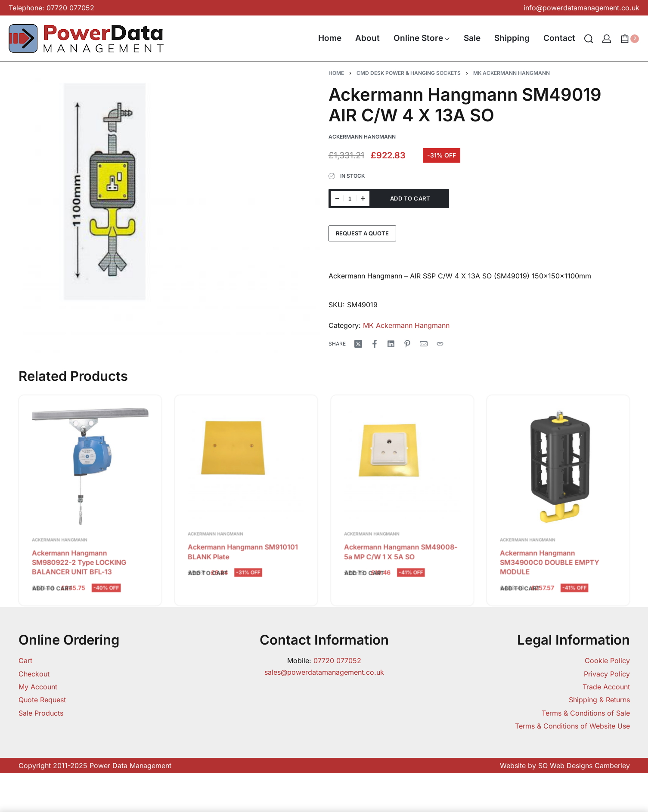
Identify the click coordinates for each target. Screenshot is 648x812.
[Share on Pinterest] (407, 344)
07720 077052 (337, 661)
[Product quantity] (350, 199)
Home (336, 73)
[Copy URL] (440, 344)
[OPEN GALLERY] (171, 212)
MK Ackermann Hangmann (512, 73)
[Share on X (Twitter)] (358, 344)
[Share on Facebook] (375, 344)
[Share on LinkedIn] (391, 344)
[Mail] (424, 344)
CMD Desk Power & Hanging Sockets (409, 73)
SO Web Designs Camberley (584, 766)
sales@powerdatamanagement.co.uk (324, 672)
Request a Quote (362, 233)
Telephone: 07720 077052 (51, 8)
